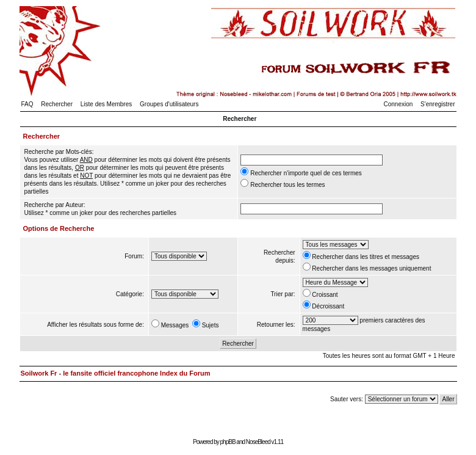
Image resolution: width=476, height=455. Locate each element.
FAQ (27, 104)
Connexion (398, 104)
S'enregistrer (438, 104)
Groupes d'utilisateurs (169, 104)
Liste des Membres (106, 104)
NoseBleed (258, 442)
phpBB (228, 442)
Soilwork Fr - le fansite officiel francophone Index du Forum (116, 373)
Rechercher (57, 104)
